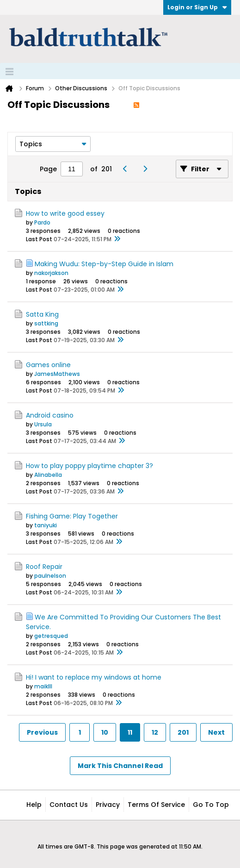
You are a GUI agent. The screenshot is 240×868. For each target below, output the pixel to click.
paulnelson (50, 576)
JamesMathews (57, 374)
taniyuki (46, 525)
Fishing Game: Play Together (72, 516)
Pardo (42, 222)
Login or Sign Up (197, 7)
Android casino (50, 415)
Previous (42, 732)
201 (183, 732)
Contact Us (69, 805)
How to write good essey (65, 213)
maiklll (43, 686)
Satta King (42, 314)
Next (216, 732)
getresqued (51, 636)
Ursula (43, 424)
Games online (48, 365)
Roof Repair (44, 567)
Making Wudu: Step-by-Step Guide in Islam (104, 264)
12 (155, 732)
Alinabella (48, 475)
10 (105, 732)
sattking (46, 323)
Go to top (211, 805)
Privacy (108, 805)
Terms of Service (156, 805)
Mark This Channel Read (120, 766)
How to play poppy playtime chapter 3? (89, 466)
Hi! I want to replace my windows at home (94, 677)
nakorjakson (51, 273)
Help (34, 805)
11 (130, 732)
